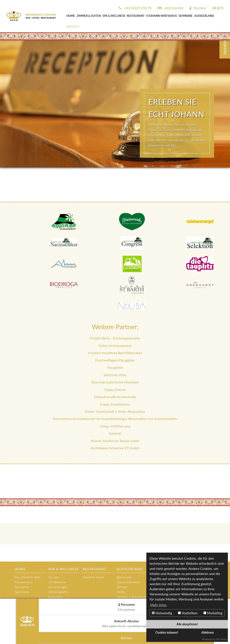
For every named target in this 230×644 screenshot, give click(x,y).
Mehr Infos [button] (158, 605)
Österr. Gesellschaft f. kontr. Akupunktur (115, 411)
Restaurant (136, 16)
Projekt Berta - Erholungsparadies (115, 338)
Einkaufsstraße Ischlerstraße (115, 397)
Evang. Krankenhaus (115, 404)
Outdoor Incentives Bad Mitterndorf (115, 353)
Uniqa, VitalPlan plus (115, 426)
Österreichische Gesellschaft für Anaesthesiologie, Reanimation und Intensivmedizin (115, 419)
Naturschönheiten (128, 582)
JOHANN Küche (93, 577)
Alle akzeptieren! (187, 624)
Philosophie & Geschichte (23, 584)
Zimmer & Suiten (89, 16)
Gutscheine (22, 592)
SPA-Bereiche (57, 582)
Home (71, 16)
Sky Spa (53, 577)
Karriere (198, 8)
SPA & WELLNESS (114, 16)
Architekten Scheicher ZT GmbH (115, 448)
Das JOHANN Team (27, 577)
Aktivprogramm (58, 592)
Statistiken (188, 613)
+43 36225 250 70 (135, 8)
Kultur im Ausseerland (115, 345)
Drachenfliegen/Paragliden (115, 360)
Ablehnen (208, 632)
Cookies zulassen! (167, 632)
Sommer (122, 587)
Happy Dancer (115, 389)
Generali (115, 433)
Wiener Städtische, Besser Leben (115, 441)
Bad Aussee (124, 577)
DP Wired (221, 639)
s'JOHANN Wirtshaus (162, 16)
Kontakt (73, 27)
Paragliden (115, 367)
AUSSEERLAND (204, 16)
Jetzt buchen (171, 8)
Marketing (213, 613)
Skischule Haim (115, 375)
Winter (121, 592)
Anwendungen (58, 587)
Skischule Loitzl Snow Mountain (115, 382)
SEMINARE (186, 16)
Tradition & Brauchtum (131, 597)
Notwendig (162, 613)
